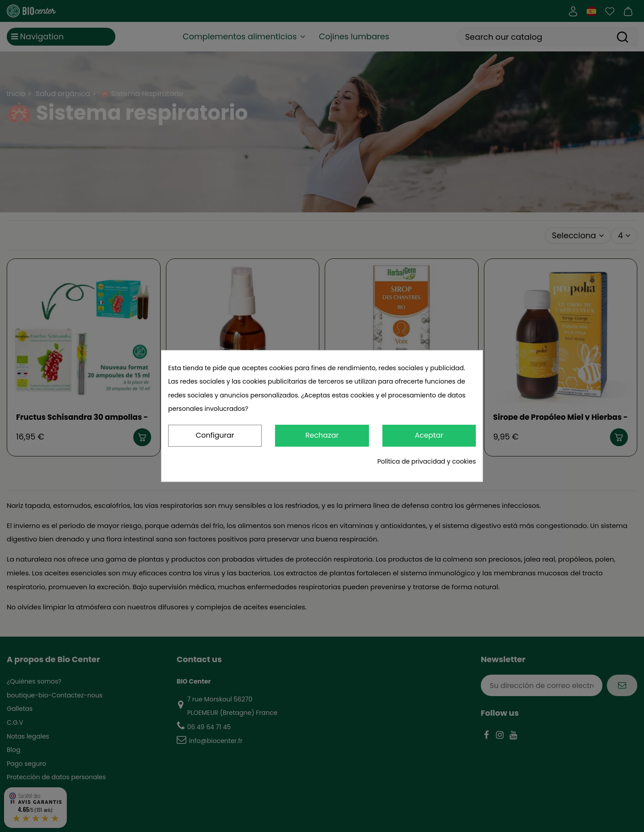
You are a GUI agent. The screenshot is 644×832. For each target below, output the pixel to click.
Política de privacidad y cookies (427, 461)
